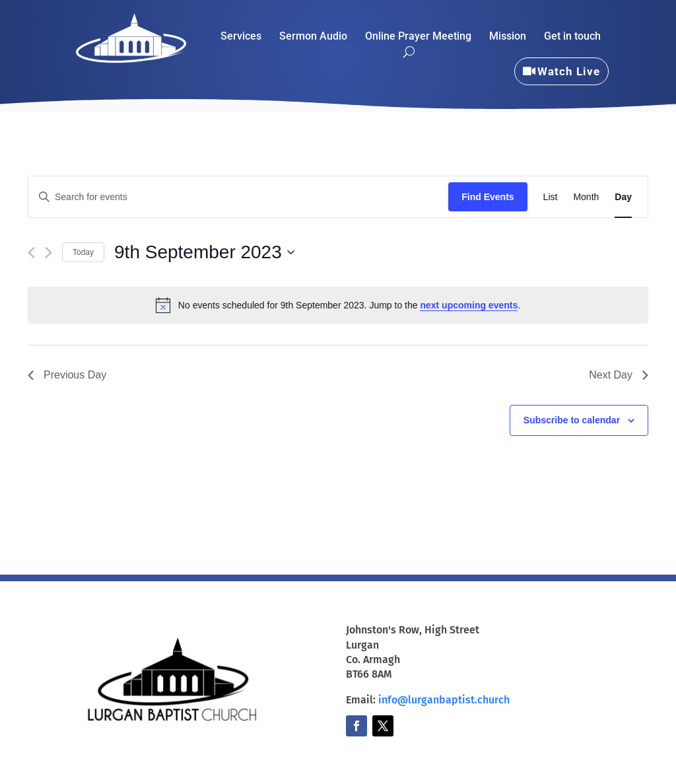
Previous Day (67, 375)
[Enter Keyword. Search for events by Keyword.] (238, 197)
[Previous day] (31, 253)
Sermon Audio (313, 37)
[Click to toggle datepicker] (204, 252)
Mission (508, 37)
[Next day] (49, 253)
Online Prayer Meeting (418, 37)
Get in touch (572, 37)
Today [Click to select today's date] (83, 252)
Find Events (488, 197)
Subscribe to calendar (572, 420)
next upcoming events (469, 305)
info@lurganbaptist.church (444, 700)
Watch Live (569, 71)
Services (241, 37)
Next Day (619, 375)
